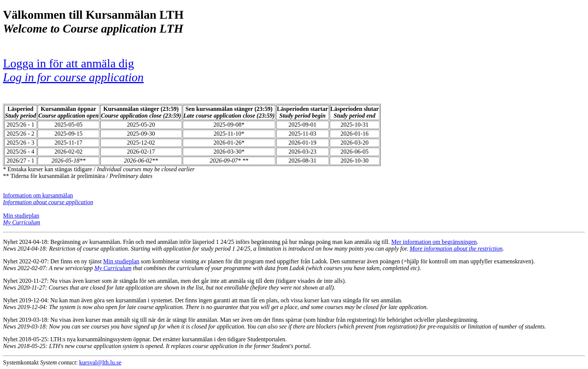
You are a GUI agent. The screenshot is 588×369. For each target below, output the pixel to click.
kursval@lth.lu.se (100, 362)
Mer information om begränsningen (434, 242)
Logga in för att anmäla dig (73, 70)
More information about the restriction (456, 249)
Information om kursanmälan (38, 195)
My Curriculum (113, 268)
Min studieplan (21, 216)
